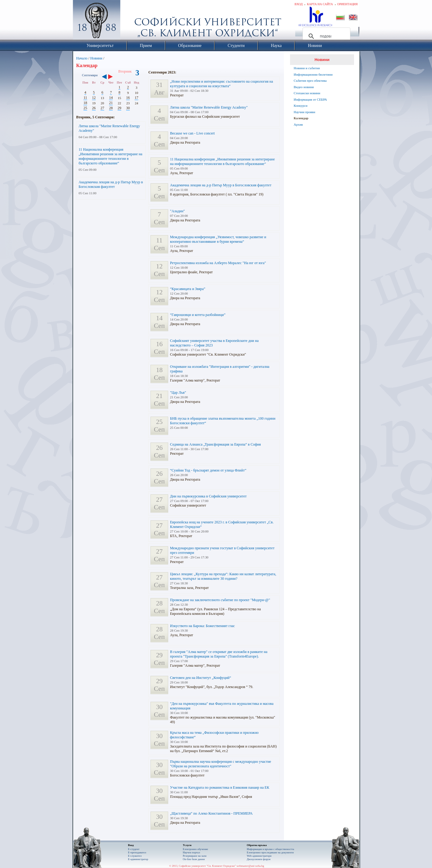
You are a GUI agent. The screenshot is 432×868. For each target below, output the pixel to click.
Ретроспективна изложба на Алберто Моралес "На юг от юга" (218, 263)
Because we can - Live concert (192, 133)
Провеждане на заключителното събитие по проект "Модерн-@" (220, 600)
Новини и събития (307, 68)
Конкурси (301, 106)
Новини (96, 58)
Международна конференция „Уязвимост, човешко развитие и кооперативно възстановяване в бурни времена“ (218, 239)
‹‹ (104, 77)
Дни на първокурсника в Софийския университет (208, 496)
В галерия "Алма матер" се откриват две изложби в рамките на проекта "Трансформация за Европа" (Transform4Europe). (219, 654)
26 (94, 108)
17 (136, 98)
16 (128, 98)
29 (119, 108)
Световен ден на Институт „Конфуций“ (201, 678)
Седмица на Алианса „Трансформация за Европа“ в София (215, 444)
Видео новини (304, 87)
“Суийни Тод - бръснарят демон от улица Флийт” (208, 470)
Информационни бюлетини (313, 74)
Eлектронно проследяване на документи (270, 852)
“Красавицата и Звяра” (188, 289)
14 (111, 98)
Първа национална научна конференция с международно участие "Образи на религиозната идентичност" (221, 764)
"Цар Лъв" (178, 393)
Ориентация (347, 4)
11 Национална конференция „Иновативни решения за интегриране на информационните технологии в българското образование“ (110, 156)
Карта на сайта (320, 4)
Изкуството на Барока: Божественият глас (202, 626)
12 (94, 98)
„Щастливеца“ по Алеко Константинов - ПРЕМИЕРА (211, 813)
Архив (298, 124)
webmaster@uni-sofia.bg (250, 866)
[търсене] (326, 36)
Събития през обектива (310, 81)
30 (128, 108)
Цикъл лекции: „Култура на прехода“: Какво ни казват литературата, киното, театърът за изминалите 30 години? (223, 576)
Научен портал (191, 852)
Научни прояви (305, 112)
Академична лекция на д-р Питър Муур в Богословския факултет (111, 184)
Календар (301, 118)
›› (113, 77)
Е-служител (135, 856)
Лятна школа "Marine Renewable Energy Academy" (209, 107)
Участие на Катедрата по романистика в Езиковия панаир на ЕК (220, 787)
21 (111, 103)
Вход (299, 4)
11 (85, 98)
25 (85, 108)
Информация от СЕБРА (310, 99)
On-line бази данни (194, 859)
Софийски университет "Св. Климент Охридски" (131, 21)
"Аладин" (177, 211)
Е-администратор (138, 859)
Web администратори (259, 856)
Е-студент (134, 849)
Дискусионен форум (259, 859)
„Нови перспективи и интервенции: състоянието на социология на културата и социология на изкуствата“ (221, 84)
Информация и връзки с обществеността (270, 849)
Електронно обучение (195, 849)
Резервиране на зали (195, 856)
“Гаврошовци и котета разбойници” (198, 315)
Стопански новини (307, 93)
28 (111, 108)
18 (85, 103)
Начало (82, 58)
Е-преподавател (137, 852)
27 (102, 108)
